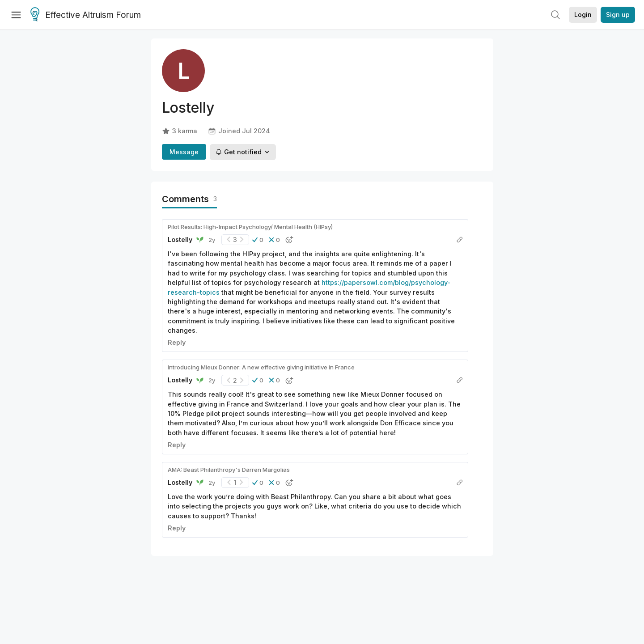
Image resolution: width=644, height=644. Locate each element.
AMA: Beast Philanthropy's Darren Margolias (229, 470)
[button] (258, 240)
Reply (177, 342)
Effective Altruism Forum (86, 15)
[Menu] (16, 15)
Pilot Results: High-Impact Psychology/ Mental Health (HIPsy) (250, 227)
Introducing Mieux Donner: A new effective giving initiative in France (261, 367)
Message (184, 152)
